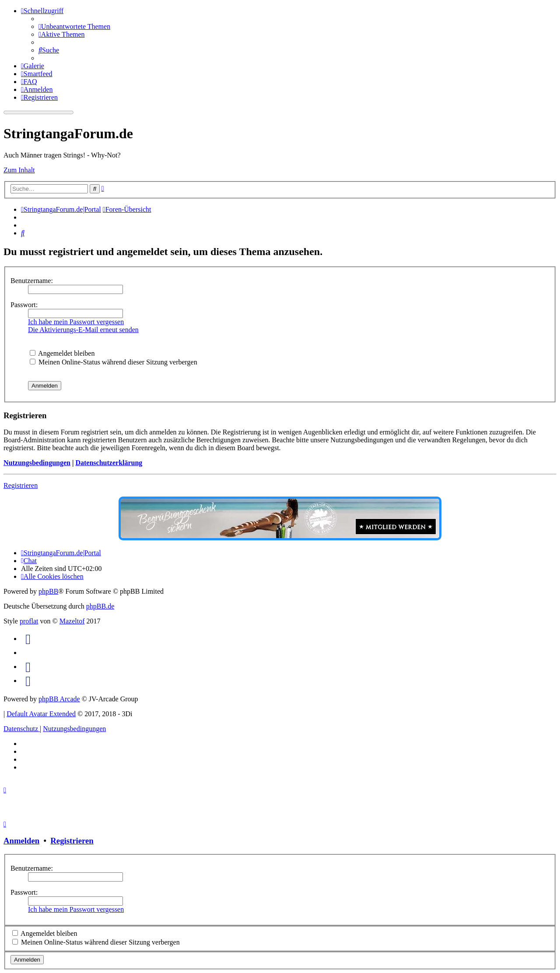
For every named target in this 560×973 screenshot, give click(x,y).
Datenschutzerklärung (109, 463)
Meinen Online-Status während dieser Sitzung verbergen (114, 362)
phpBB (48, 591)
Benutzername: (32, 281)
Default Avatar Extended (41, 714)
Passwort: (24, 305)
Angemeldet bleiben (62, 353)
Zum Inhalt (19, 170)
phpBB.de (100, 606)
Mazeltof (72, 621)
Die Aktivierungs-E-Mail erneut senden (83, 330)
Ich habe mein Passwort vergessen (76, 322)
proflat (29, 621)
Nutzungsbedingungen (37, 463)
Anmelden (21, 841)
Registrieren (21, 485)
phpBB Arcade (59, 699)
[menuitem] (74, 26)
